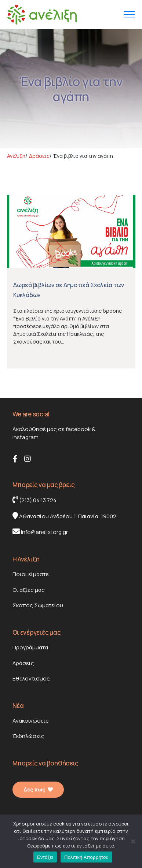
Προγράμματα (30, 647)
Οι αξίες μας (29, 590)
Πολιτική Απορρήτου (86, 857)
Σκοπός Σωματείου (38, 605)
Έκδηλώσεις (28, 736)
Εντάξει (45, 857)
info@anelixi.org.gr (40, 532)
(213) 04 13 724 (34, 500)
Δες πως (38, 790)
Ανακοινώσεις (31, 721)
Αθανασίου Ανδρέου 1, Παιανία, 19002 (64, 516)
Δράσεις (23, 663)
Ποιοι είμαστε (31, 574)
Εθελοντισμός (31, 678)
